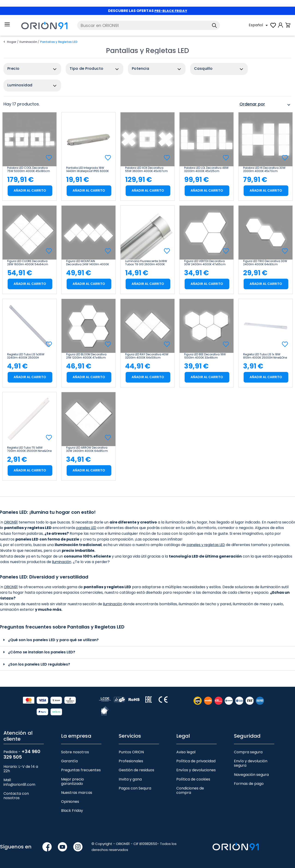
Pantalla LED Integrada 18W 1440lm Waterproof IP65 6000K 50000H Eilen (87, 170)
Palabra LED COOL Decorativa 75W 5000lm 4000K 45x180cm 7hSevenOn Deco (29, 170)
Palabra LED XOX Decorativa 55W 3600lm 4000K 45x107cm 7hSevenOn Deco (146, 170)
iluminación (62, 562)
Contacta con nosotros (16, 796)
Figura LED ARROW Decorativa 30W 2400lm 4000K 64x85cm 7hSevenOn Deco (87, 449)
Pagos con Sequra (135, 788)
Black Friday (72, 811)
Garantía (69, 761)
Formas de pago (249, 784)
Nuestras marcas (77, 793)
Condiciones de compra (190, 790)
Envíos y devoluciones (196, 770)
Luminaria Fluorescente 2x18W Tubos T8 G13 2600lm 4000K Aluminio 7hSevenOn (146, 263)
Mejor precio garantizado (72, 781)
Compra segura (248, 752)
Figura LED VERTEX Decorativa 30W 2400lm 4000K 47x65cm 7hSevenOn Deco (205, 263)
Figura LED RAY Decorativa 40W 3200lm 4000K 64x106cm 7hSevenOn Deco (147, 356)
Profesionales (131, 761)
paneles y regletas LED (207, 545)
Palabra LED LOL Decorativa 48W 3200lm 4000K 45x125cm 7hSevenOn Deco (206, 170)
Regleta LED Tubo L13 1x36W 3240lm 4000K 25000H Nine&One (26, 356)
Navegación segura (251, 775)
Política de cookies (193, 779)
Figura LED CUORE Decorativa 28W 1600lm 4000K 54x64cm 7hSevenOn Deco (28, 263)
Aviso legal (186, 752)
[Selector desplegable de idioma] (259, 25)
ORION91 (11, 522)
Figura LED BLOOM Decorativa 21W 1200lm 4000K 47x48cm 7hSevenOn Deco (86, 356)
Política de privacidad (196, 761)
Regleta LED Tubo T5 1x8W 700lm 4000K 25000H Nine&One (29, 449)
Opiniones (70, 802)
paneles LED (102, 528)
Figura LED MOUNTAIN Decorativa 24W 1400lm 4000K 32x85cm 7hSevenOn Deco (88, 263)
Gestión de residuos (136, 770)
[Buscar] (149, 25)
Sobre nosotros (75, 752)
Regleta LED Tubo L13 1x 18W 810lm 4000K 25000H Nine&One (265, 356)
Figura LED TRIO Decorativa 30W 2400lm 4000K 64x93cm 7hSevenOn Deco (265, 263)
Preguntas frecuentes (81, 770)
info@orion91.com (19, 785)
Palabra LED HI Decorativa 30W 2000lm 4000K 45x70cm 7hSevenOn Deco (264, 170)
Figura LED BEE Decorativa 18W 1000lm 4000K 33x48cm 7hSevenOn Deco (205, 356)
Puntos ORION (131, 752)
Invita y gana (130, 779)
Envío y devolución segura (251, 763)
